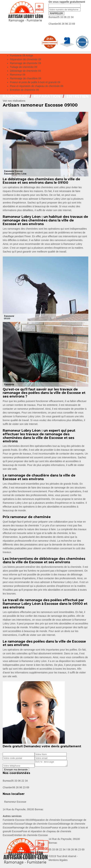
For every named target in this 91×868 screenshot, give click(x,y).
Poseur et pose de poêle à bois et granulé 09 (35, 82)
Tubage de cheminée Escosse (41, 825)
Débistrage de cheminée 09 (25, 71)
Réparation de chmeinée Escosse (51, 821)
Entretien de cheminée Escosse (30, 836)
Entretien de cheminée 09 (24, 90)
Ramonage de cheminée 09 (25, 63)
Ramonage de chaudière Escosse (31, 829)
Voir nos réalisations (14, 101)
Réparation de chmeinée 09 (25, 59)
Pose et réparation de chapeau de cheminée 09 (37, 86)
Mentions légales (58, 861)
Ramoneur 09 (18, 75)
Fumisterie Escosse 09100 (18, 821)
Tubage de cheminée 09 (23, 67)
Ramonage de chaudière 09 (26, 78)
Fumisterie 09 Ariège (21, 56)
